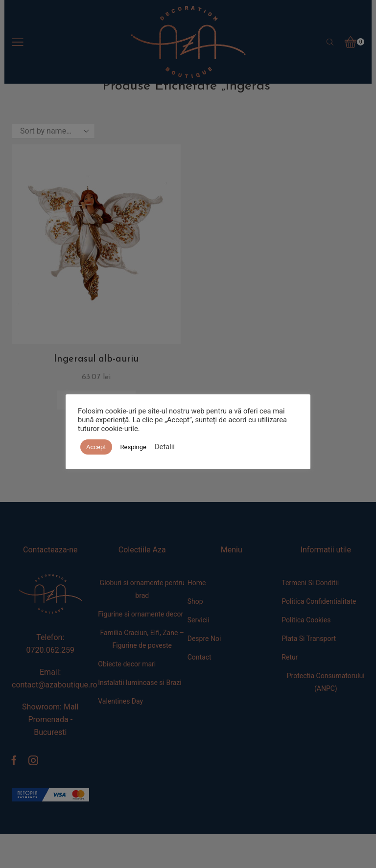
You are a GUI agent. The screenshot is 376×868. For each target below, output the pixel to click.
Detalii (165, 447)
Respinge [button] (133, 447)
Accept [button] (96, 447)
